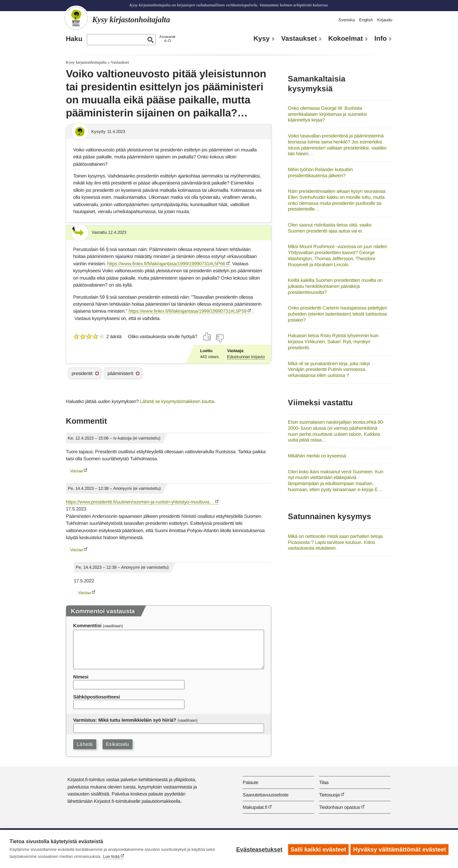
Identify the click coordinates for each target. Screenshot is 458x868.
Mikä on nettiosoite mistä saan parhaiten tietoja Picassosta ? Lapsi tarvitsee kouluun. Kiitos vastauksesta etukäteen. (335, 542)
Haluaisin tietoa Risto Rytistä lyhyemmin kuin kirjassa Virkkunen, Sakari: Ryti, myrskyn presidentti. (333, 341)
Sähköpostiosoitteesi (97, 697)
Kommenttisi (87, 625)
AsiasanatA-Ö (167, 39)
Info (381, 38)
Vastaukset (299, 38)
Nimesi (81, 677)
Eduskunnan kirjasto (246, 357)
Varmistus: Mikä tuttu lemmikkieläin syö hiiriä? (125, 720)
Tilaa (324, 782)
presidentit (82, 373)
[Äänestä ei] (219, 338)
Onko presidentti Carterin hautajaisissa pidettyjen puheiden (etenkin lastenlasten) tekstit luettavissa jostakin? (337, 314)
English (366, 20)
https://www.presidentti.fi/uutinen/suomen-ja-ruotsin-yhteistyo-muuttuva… (140, 502)
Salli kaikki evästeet (317, 849)
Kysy (262, 38)
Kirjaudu (385, 20)
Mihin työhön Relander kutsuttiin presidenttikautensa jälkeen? (320, 172)
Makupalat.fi (255, 807)
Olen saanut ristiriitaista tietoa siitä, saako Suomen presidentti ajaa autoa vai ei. (330, 228)
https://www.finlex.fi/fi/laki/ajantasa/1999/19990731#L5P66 (166, 264)
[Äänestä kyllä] (207, 337)
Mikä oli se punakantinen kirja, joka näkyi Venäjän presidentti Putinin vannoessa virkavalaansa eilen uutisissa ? (329, 369)
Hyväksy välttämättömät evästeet (399, 849)
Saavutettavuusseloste (266, 795)
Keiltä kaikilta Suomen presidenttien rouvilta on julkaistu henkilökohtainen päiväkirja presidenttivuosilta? (335, 286)
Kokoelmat (346, 38)
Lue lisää (111, 856)
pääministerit (120, 373)
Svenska (347, 20)
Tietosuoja (329, 795)
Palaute (250, 782)
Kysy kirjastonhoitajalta (86, 62)
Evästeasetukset (258, 849)
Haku (74, 39)
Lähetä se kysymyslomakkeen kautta (177, 401)
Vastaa (76, 471)
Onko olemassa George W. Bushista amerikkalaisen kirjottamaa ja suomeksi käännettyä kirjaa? (327, 114)
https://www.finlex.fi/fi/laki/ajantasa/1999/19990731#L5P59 (187, 311)
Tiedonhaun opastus (340, 807)
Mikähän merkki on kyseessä (317, 456)
